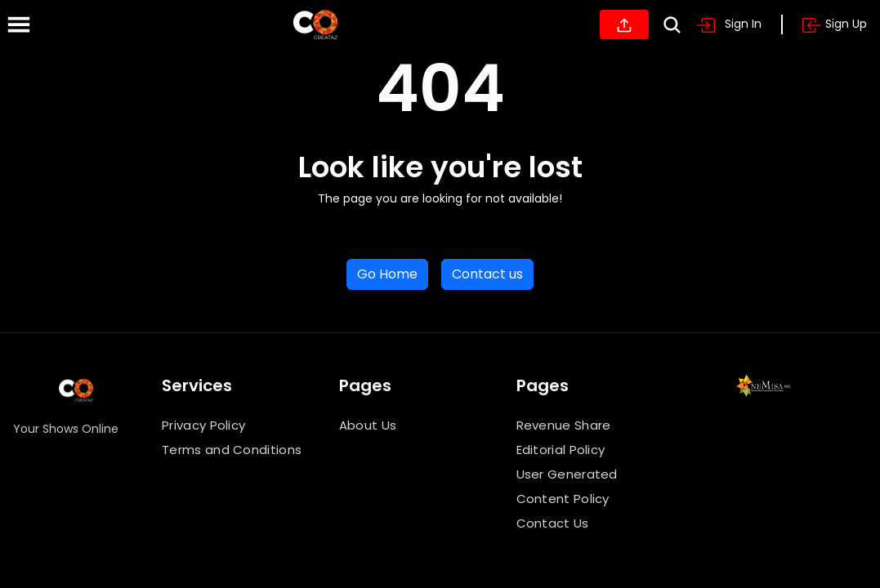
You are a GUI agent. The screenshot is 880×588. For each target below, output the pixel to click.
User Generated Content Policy (567, 486)
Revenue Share (564, 425)
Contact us (487, 274)
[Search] (672, 25)
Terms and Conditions (232, 450)
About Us (368, 425)
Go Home (387, 274)
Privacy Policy (203, 425)
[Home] (315, 24)
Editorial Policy (561, 450)
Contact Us (553, 523)
